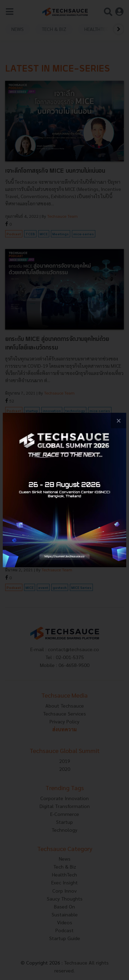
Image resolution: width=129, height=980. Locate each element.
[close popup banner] (119, 421)
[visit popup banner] (64, 490)
